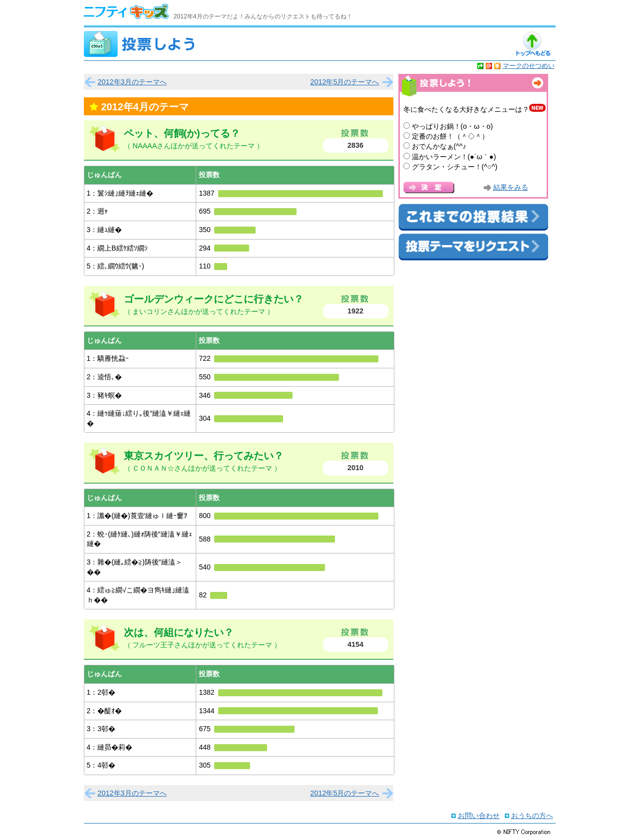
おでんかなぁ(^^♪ (439, 146)
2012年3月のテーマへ (132, 82)
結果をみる (511, 187)
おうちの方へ (532, 816)
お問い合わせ (479, 816)
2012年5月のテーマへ (344, 82)
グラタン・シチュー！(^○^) (455, 167)
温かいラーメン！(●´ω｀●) (454, 157)
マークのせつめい (529, 66)
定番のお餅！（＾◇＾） (450, 136)
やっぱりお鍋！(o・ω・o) (453, 126)
